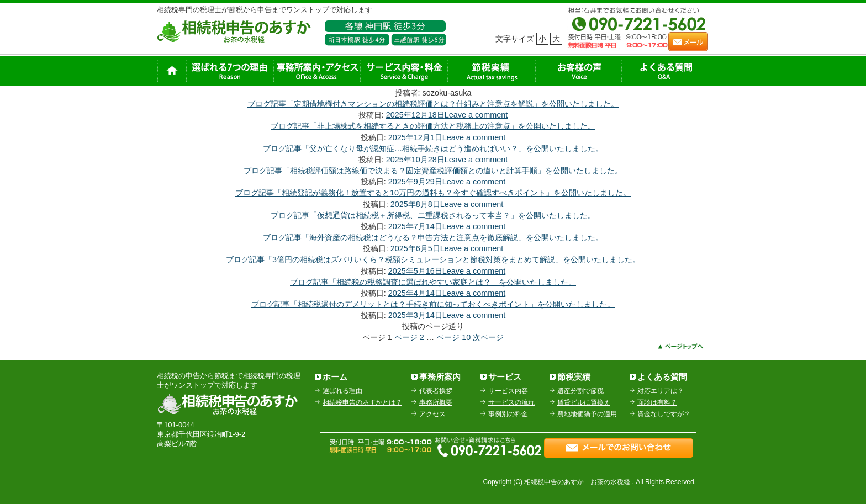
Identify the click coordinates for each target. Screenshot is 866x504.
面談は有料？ (657, 402)
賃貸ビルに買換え (584, 402)
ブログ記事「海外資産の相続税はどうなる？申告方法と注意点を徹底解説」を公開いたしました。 (433, 237)
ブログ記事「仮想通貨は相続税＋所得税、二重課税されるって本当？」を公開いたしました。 (433, 215)
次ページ (488, 337)
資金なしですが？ (664, 414)
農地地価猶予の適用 (587, 414)
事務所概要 (436, 402)
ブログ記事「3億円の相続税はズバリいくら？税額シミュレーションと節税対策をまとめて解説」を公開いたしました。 (433, 259)
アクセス (432, 414)
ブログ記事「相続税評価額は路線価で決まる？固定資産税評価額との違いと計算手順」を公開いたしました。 (433, 171)
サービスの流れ (511, 402)
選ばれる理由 (342, 391)
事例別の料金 (508, 414)
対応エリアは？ (661, 391)
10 (453, 337)
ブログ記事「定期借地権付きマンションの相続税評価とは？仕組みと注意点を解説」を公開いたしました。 (433, 104)
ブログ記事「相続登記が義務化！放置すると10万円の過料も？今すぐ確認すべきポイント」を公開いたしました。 (433, 193)
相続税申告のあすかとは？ (362, 402)
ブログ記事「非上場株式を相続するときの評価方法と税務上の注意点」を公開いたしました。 (433, 126)
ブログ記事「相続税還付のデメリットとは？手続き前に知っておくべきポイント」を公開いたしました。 (433, 304)
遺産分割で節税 (580, 391)
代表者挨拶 (436, 391)
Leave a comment (476, 115)
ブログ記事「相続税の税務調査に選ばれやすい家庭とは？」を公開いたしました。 (433, 282)
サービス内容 (508, 391)
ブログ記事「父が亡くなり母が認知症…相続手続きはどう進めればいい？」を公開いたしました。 (433, 148)
